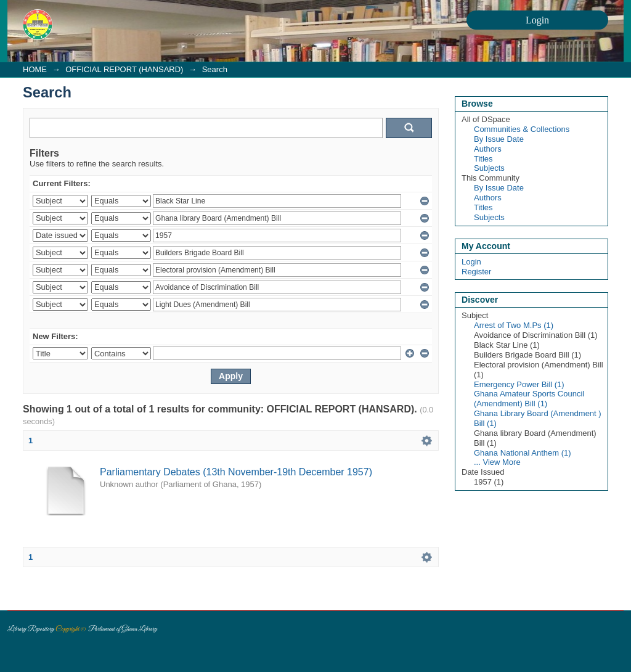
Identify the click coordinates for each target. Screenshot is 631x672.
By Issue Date (499, 139)
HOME (35, 69)
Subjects (489, 168)
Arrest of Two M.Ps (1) (514, 325)
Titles (483, 159)
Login (471, 262)
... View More (497, 462)
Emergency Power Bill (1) (519, 384)
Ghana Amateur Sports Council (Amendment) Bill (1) (529, 399)
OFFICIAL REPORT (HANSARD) (124, 69)
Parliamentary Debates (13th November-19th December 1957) (236, 472)
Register (476, 272)
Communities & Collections (522, 129)
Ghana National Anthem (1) (523, 453)
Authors (488, 149)
